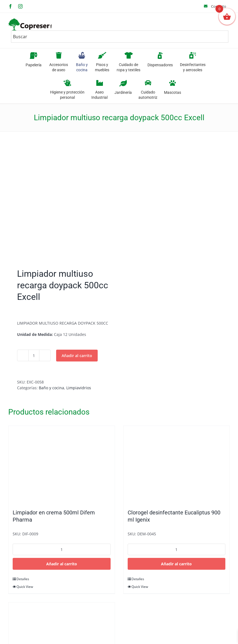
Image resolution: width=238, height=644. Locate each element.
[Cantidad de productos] (34, 355)
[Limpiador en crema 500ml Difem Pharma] (62, 465)
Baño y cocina (51, 388)
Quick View (25, 587)
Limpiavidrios (79, 388)
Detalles (23, 579)
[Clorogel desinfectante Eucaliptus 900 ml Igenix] (177, 465)
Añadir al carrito (77, 356)
